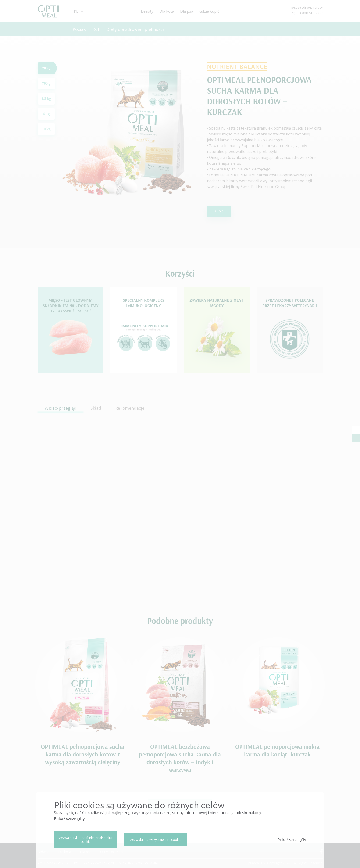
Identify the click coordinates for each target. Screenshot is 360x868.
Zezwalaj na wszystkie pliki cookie (156, 840)
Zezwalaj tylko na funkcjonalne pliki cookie (86, 840)
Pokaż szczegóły (69, 819)
